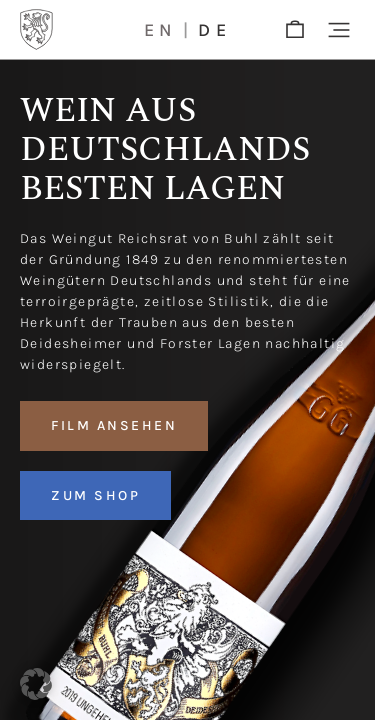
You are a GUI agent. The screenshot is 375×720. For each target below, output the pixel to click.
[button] (339, 30)
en (161, 30)
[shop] (295, 30)
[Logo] (36, 29)
